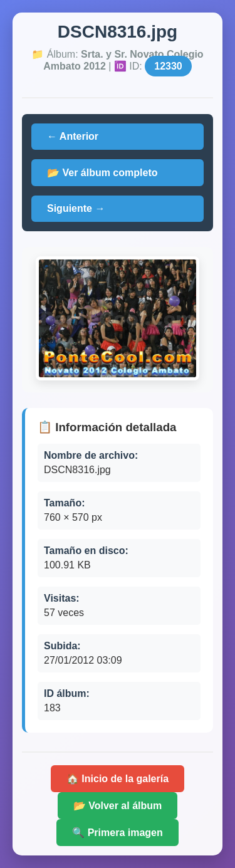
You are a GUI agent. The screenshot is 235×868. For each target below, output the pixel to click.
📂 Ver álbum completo (102, 173)
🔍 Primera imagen (118, 833)
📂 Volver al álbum (118, 806)
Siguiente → (76, 208)
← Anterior (73, 136)
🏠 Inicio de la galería (118, 779)
